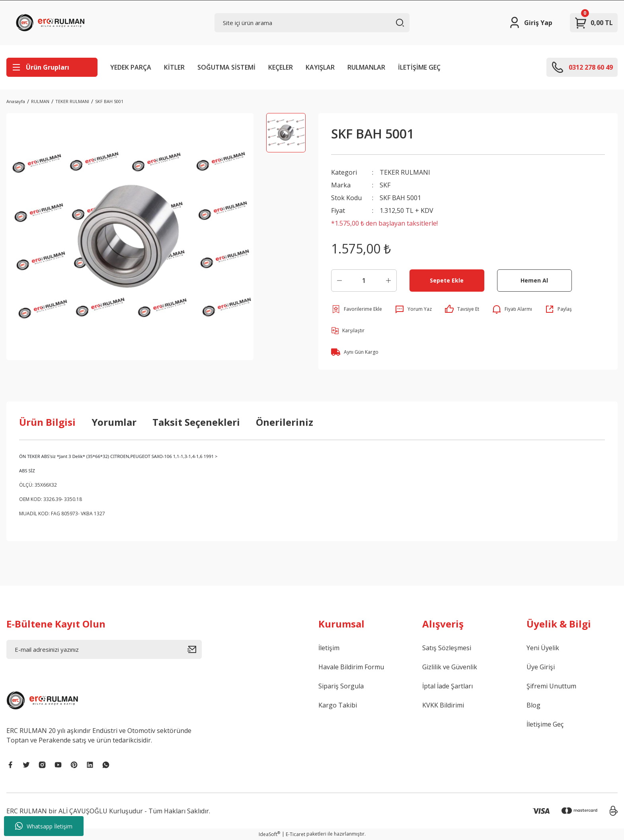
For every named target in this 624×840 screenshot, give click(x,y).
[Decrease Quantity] (339, 281)
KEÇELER (281, 67)
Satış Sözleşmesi (447, 648)
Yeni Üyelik (543, 648)
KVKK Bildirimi (443, 705)
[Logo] (52, 23)
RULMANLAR (366, 67)
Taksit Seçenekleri (196, 422)
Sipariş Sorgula (341, 686)
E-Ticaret (295, 834)
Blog (533, 705)
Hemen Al (534, 280)
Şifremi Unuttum (551, 686)
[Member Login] (530, 23)
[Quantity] (364, 281)
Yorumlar (114, 422)
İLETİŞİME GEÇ (419, 67)
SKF (385, 185)
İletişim (329, 648)
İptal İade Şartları (448, 686)
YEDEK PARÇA (131, 67)
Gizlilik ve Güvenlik (450, 667)
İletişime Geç (545, 724)
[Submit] (195, 649)
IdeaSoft (269, 834)
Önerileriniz (285, 422)
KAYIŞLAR (320, 67)
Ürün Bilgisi (47, 422)
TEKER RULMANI (405, 172)
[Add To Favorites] (357, 309)
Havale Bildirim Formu (351, 667)
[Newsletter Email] (104, 649)
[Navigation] (52, 67)
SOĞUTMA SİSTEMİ (226, 67)
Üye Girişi (541, 667)
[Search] (312, 23)
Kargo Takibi (338, 705)
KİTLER (174, 67)
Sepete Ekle (447, 280)
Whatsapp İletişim (44, 826)
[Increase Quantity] (388, 281)
